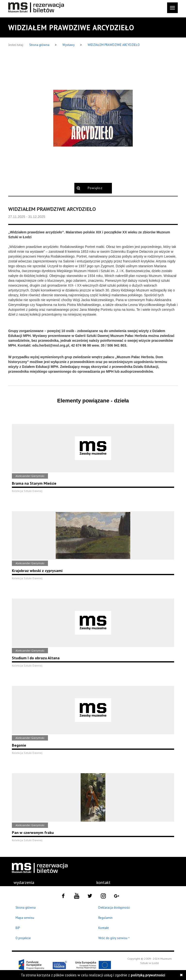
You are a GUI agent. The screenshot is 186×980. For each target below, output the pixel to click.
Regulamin (105, 918)
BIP (18, 928)
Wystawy (69, 45)
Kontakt (104, 928)
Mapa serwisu (25, 918)
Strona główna (40, 45)
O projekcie (23, 938)
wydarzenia (24, 882)
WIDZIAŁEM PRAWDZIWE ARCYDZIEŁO (114, 45)
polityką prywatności (148, 975)
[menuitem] (24, 883)
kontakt (103, 882)
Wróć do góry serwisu (114, 938)
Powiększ (95, 188)
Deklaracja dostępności (114, 908)
